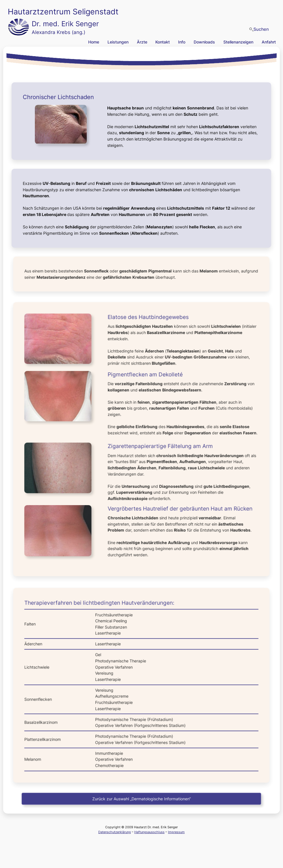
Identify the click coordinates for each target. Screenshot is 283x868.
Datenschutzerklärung (115, 832)
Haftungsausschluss (149, 832)
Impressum (176, 832)
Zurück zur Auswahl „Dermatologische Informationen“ (141, 799)
